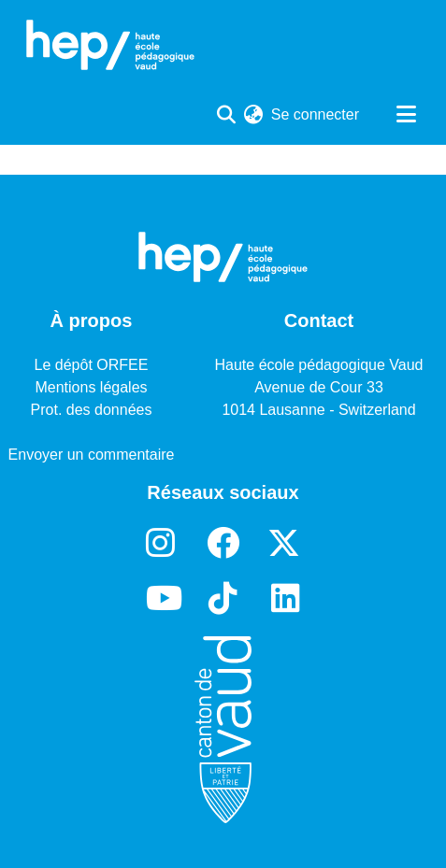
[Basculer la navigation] (406, 115)
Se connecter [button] (316, 114)
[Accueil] (110, 45)
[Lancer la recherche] (227, 115)
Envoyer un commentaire (92, 455)
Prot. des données (92, 410)
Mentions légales (91, 387)
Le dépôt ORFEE (92, 365)
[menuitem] (254, 115)
